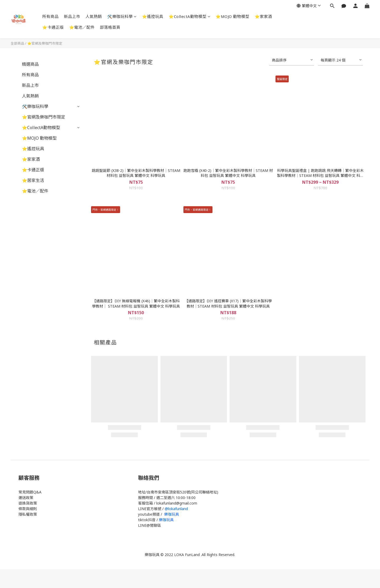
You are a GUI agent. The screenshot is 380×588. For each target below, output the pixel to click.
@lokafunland (176, 509)
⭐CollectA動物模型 (189, 16)
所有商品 (50, 16)
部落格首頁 (110, 27)
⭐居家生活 (33, 180)
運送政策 (26, 498)
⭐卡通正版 (53, 27)
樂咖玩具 (172, 514)
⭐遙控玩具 (153, 16)
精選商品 (30, 64)
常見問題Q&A (30, 492)
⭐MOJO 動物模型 (232, 16)
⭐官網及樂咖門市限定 (45, 43)
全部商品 (17, 43)
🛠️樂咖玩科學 (122, 16)
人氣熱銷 (94, 16)
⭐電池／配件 (82, 27)
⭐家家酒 (263, 16)
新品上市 (72, 16)
